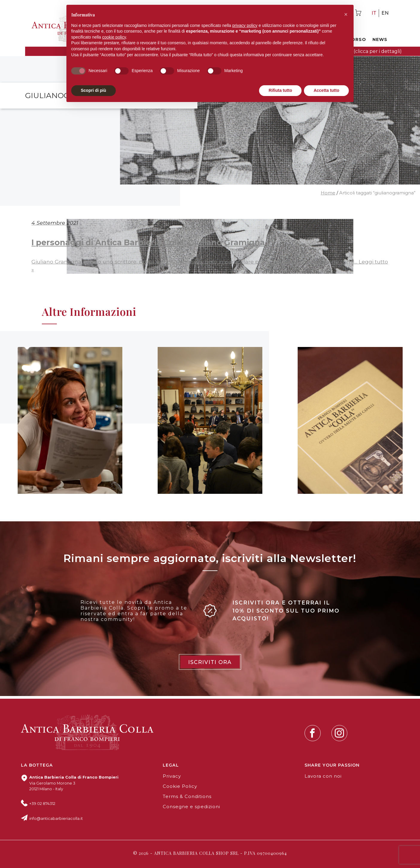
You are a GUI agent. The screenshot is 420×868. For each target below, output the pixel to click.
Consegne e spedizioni (191, 807)
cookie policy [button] (114, 37)
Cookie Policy (180, 786)
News (380, 39)
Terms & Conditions (187, 797)
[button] (346, 14)
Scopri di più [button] (93, 90)
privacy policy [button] (245, 25)
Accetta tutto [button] (326, 90)
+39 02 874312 (42, 804)
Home (328, 193)
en (385, 13)
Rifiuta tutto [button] (280, 90)
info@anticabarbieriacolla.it (56, 818)
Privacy (172, 776)
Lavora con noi (323, 776)
